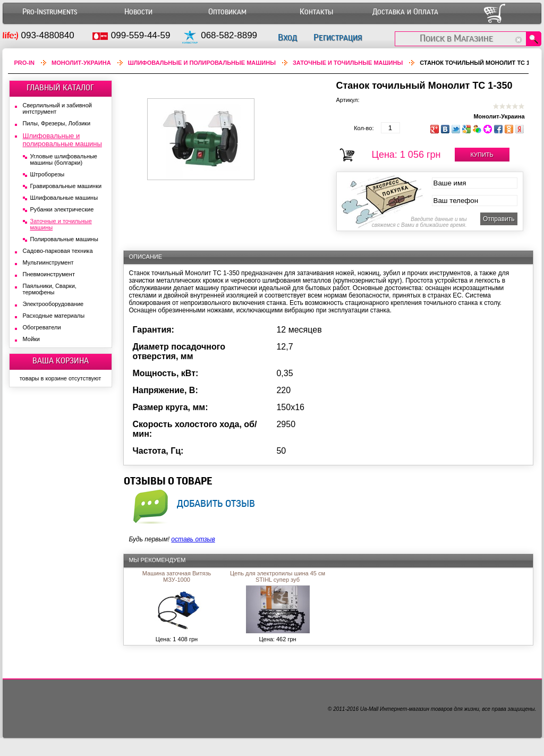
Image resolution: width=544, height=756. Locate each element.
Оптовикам (227, 12)
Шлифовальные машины (64, 198)
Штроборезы (48, 174)
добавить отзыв (216, 503)
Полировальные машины (64, 239)
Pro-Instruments (50, 12)
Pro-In (25, 63)
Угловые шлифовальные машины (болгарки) (64, 159)
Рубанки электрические (62, 209)
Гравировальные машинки (66, 186)
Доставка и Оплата (405, 12)
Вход (287, 37)
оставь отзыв (193, 539)
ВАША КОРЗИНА (61, 361)
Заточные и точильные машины (348, 63)
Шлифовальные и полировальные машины (202, 63)
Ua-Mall (369, 709)
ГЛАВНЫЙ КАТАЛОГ (60, 88)
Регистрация (338, 37)
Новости (138, 12)
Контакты (316, 12)
